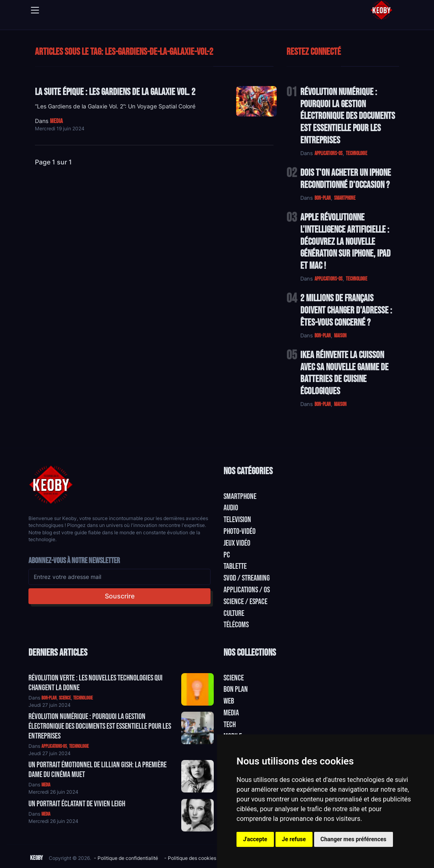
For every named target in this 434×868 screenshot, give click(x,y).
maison (340, 336)
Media (231, 713)
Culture (234, 613)
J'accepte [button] (255, 839)
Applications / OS (247, 590)
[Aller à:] (197, 689)
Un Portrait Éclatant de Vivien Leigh (77, 804)
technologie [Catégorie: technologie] (83, 698)
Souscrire (120, 596)
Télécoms (236, 625)
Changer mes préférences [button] (354, 839)
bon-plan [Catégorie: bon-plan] (49, 698)
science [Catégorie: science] (65, 698)
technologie (357, 153)
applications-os (329, 153)
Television (237, 520)
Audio (231, 508)
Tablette (235, 566)
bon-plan (323, 198)
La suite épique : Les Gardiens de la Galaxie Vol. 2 (115, 92)
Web (229, 701)
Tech (230, 725)
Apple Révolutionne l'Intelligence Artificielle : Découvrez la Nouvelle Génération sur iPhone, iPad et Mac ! (345, 242)
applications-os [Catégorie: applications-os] (54, 746)
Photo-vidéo (240, 531)
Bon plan (236, 689)
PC (227, 555)
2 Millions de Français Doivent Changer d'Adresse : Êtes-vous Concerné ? (346, 310)
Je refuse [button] (294, 839)
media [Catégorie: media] (46, 785)
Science (234, 678)
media (56, 121)
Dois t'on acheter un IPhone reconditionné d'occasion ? (346, 179)
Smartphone (240, 497)
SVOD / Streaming (247, 578)
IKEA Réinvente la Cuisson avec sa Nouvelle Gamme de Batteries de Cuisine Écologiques (344, 373)
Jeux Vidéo (237, 543)
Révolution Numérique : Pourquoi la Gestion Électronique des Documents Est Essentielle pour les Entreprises (348, 116)
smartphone (345, 198)
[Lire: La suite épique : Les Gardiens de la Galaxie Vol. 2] (256, 101)
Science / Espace (245, 602)
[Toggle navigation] (35, 10)
